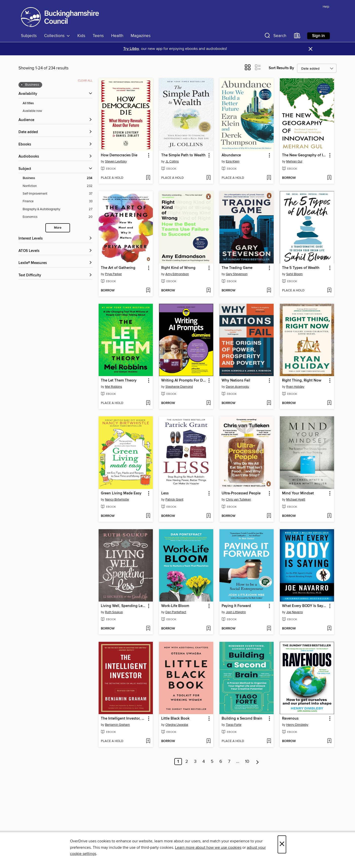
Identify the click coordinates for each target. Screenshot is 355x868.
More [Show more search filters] (58, 228)
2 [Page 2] (187, 762)
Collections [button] (57, 36)
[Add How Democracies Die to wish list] (148, 178)
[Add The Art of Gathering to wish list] (148, 291)
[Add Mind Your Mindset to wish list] (329, 516)
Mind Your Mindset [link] (298, 493)
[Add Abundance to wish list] (269, 178)
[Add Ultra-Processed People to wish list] (269, 516)
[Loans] (297, 37)
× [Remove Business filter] (22, 85)
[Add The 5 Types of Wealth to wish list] (329, 291)
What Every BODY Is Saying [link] (305, 606)
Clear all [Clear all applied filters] (85, 81)
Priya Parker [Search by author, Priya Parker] (113, 274)
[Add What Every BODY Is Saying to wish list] (329, 629)
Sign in (319, 36)
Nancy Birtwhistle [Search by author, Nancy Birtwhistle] (117, 500)
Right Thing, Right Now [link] (302, 381)
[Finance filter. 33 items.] (58, 201)
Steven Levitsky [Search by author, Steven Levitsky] (116, 161)
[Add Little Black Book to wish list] (208, 741)
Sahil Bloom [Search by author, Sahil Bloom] (294, 274)
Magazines (141, 36)
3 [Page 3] (195, 762)
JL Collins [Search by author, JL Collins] (172, 161)
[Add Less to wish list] (208, 516)
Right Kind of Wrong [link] (178, 268)
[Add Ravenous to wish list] (329, 741)
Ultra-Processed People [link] (241, 493)
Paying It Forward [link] (236, 606)
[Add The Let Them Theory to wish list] (148, 403)
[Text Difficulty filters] (55, 275)
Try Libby (131, 49)
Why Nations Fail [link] (236, 381)
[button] (275, 37)
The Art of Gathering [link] (118, 268)
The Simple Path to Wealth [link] (183, 155)
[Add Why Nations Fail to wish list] (269, 403)
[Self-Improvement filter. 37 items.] (58, 194)
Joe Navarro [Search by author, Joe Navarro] (294, 612)
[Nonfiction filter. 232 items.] (58, 186)
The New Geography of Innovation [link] (305, 155)
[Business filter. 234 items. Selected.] (58, 178)
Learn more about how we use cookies (208, 848)
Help (326, 7)
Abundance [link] (231, 155)
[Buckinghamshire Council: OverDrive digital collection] (60, 17)
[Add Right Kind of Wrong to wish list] (208, 291)
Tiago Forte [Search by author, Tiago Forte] (234, 725)
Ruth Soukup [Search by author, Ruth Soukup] (114, 612)
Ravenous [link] (290, 719)
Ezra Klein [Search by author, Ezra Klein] (233, 161)
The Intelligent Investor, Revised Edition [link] (123, 719)
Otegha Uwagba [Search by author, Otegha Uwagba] (177, 725)
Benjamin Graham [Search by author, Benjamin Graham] (117, 725)
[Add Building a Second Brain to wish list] (269, 741)
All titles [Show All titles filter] (28, 103)
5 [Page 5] (212, 762)
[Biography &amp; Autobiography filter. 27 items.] (58, 209)
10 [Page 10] (247, 762)
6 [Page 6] (221, 762)
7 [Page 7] (229, 762)
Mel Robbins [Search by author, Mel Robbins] (114, 387)
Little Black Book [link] (175, 719)
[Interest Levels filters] (55, 239)
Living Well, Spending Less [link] (123, 606)
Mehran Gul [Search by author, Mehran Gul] (294, 161)
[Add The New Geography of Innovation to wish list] (329, 178)
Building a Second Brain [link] (242, 719)
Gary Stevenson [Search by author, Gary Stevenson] (237, 274)
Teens (98, 36)
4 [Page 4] (204, 762)
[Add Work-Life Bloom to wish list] (208, 629)
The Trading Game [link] (237, 268)
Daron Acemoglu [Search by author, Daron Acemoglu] (237, 387)
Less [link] (165, 493)
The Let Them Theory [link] (119, 381)
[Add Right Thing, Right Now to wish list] (329, 403)
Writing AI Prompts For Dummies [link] (184, 381)
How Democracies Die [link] (119, 155)
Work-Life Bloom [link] (175, 606)
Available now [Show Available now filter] (32, 111)
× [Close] (282, 844)
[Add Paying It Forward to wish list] (269, 629)
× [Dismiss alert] (311, 49)
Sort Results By (281, 68)
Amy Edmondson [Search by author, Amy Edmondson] (177, 274)
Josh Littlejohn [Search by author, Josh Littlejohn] (236, 612)
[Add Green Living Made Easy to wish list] (148, 516)
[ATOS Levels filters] (55, 251)
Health (117, 36)
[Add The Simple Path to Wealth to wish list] (208, 178)
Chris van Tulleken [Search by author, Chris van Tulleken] (238, 500)
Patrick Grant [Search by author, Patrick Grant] (174, 500)
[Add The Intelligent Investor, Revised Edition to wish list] (148, 741)
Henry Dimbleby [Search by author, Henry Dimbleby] (297, 725)
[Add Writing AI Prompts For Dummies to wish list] (208, 403)
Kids (81, 36)
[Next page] (257, 762)
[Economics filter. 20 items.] (58, 217)
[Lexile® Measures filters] (55, 263)
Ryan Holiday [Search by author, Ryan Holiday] (295, 387)
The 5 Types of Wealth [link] (301, 268)
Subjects (29, 36)
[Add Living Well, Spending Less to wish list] (148, 629)
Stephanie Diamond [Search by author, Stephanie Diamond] (179, 387)
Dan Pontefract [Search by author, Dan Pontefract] (176, 612)
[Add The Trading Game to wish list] (269, 291)
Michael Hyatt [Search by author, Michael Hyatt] (296, 500)
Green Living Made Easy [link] (121, 493)
